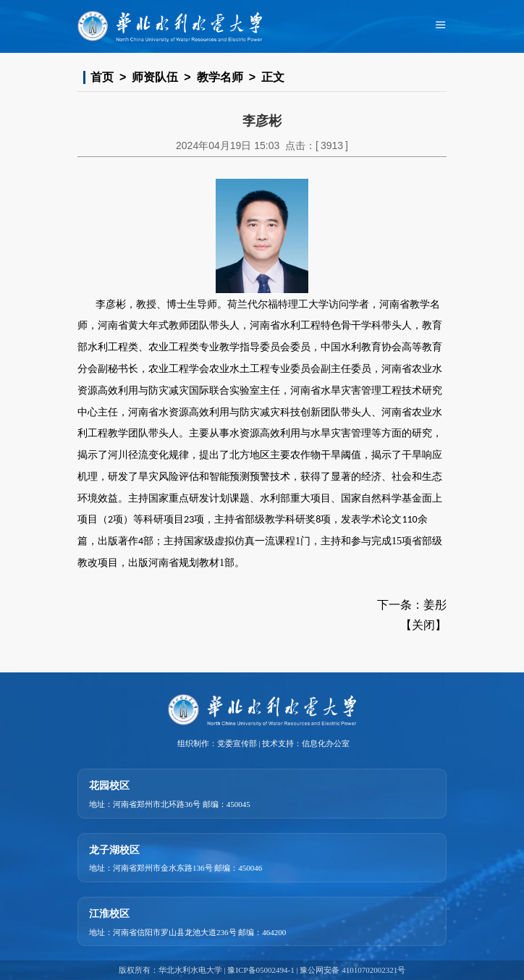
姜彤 (435, 605)
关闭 (423, 625)
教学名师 (220, 77)
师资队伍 (155, 77)
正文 (273, 77)
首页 (102, 77)
